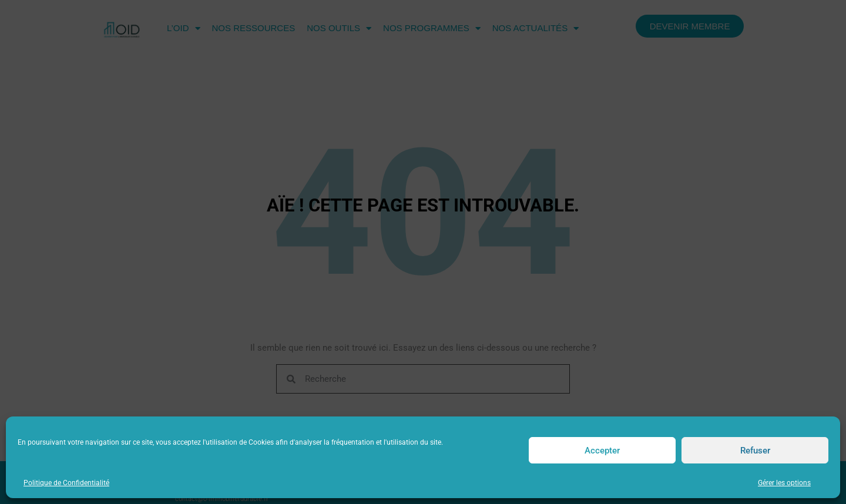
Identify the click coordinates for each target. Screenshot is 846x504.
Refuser (755, 451)
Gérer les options (784, 483)
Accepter (602, 451)
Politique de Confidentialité (66, 483)
